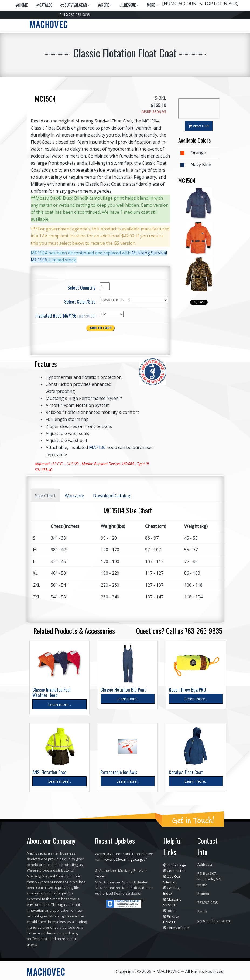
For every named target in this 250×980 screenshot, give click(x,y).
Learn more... (59, 704)
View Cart (199, 126)
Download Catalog (112, 496)
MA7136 (97, 447)
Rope (105, 6)
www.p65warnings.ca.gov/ (126, 859)
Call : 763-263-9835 (75, 15)
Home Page (176, 865)
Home (22, 6)
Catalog (44, 6)
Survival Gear (75, 6)
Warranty (74, 496)
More (152, 6)
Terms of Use (178, 928)
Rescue (129, 6)
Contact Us (176, 871)
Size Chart (45, 496)
